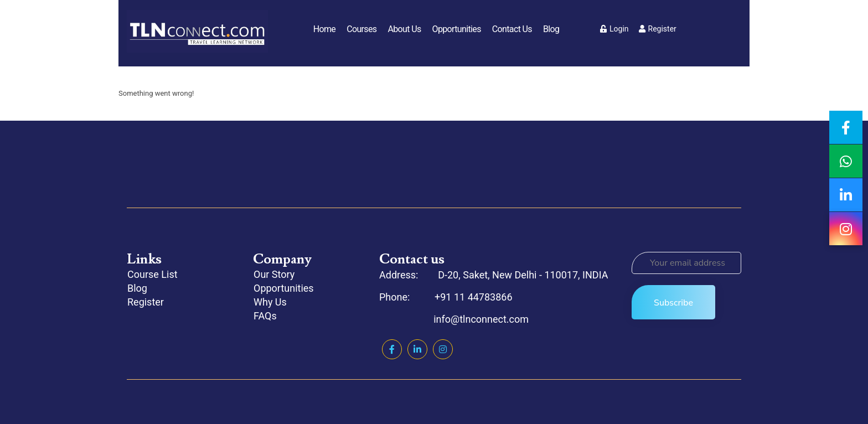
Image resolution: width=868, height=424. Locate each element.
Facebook (392, 349)
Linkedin (417, 349)
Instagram (443, 349)
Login (614, 29)
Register (658, 29)
